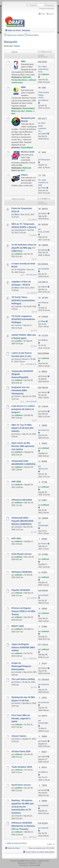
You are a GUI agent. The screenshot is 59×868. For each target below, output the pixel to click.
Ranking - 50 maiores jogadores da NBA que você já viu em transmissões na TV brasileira (23, 807)
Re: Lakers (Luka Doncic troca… (43, 69)
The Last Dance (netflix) (23, 679)
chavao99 (45, 269)
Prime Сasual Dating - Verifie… (44, 95)
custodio (18, 341)
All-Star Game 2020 (21, 751)
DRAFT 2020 (18, 626)
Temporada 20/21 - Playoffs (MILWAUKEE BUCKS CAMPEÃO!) (22, 521)
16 (27, 401)
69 (31, 364)
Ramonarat (45, 160)
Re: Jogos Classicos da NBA (43, 183)
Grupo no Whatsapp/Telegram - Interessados (22, 666)
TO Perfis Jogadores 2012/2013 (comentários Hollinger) (23, 319)
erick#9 (44, 134)
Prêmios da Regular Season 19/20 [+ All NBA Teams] (23, 611)
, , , (40, 157)
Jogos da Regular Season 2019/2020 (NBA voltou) (23, 647)
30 (36, 275)
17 (29, 401)
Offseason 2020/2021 (22, 572)
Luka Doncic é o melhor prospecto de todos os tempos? (23, 409)
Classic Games (19, 736)
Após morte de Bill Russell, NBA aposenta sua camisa (23, 446)
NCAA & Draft (28, 152)
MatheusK (27, 77)
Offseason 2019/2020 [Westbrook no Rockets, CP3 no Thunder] (23, 826)
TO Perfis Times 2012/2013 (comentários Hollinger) (23, 300)
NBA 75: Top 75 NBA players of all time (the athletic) (22, 428)
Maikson (44, 772)
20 (36, 401)
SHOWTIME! (43, 526)
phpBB (21, 861)
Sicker (44, 188)
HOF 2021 (16, 538)
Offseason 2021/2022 (22, 500)
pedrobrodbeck (20, 230)
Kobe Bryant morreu (22, 554)
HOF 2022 (16, 482)
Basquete (11, 42)
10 (34, 658)
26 (27, 275)
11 (36, 658)
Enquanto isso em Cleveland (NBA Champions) (20, 390)
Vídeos (24, 175)
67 (27, 364)
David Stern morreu (21, 785)
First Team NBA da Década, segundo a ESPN (21, 718)
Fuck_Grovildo (44, 232)
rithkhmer (45, 100)
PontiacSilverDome (19, 80)
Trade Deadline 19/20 (22, 767)
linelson (44, 213)
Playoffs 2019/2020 (21, 590)
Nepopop (45, 302)
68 (29, 364)
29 (34, 275)
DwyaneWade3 (29, 108)
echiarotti (18, 527)
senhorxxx (45, 430)
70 (34, 364)
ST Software (31, 863)
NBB (23, 87)
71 (36, 364)
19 (34, 401)
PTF (40, 863)
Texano (17, 46)
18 (31, 401)
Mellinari (44, 340)
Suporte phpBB (35, 865)
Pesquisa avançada (46, 8)
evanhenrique (17, 82)
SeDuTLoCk (43, 469)
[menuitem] (42, 14)
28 (31, 275)
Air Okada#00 (20, 269)
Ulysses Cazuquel (21, 359)
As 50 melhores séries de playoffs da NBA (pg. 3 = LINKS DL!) (24, 248)
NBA (23, 61)
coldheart (32, 80)
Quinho (29, 111)
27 (29, 275)
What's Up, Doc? (18, 111)
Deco (17, 214)
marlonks (18, 306)
